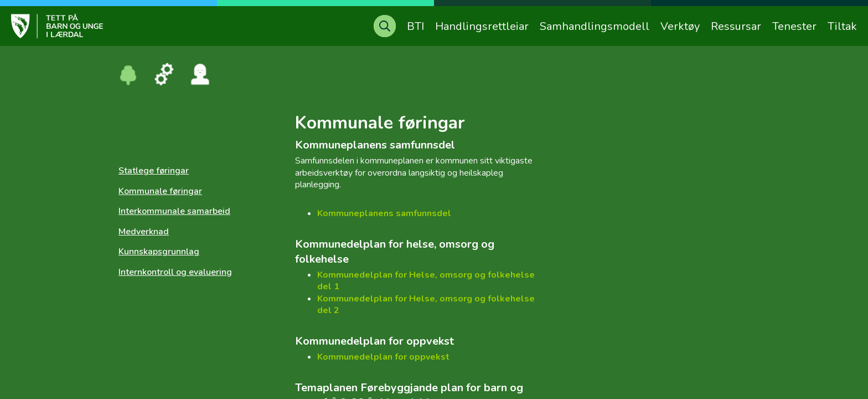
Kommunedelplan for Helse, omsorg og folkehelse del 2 (426, 305)
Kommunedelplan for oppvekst (383, 357)
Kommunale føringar (160, 191)
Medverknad (144, 232)
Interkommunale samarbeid (174, 211)
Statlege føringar (154, 171)
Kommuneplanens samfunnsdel (384, 213)
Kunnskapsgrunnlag (159, 252)
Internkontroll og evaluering (175, 272)
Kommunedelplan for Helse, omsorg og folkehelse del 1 (426, 281)
